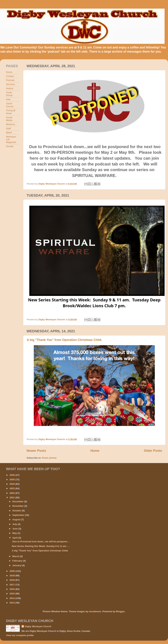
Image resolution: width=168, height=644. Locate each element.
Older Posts (153, 451)
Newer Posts (36, 451)
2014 (13, 598)
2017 (13, 585)
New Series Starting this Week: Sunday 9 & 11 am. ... (41, 546)
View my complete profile (20, 635)
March (16, 556)
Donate (10, 146)
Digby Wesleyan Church (38, 626)
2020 (13, 571)
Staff (8, 128)
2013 (13, 603)
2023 (13, 488)
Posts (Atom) (49, 458)
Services (10, 84)
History (10, 88)
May (15, 533)
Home (95, 451)
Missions (11, 124)
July (15, 524)
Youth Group (9, 94)
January (17, 565)
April (15, 538)
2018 (13, 580)
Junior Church (10, 105)
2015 (13, 594)
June (15, 529)
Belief (9, 133)
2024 (13, 484)
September (19, 515)
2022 (13, 493)
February (18, 561)
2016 (13, 589)
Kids (8, 99)
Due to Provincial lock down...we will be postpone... (40, 542)
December (18, 501)
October (17, 511)
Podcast (10, 80)
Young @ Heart (11, 112)
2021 (13, 498)
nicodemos (95, 611)
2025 (13, 479)
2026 (13, 475)
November (18, 506)
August (17, 520)
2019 (13, 576)
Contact (10, 76)
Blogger (120, 611)
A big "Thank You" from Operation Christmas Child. (64, 340)
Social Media (9, 119)
